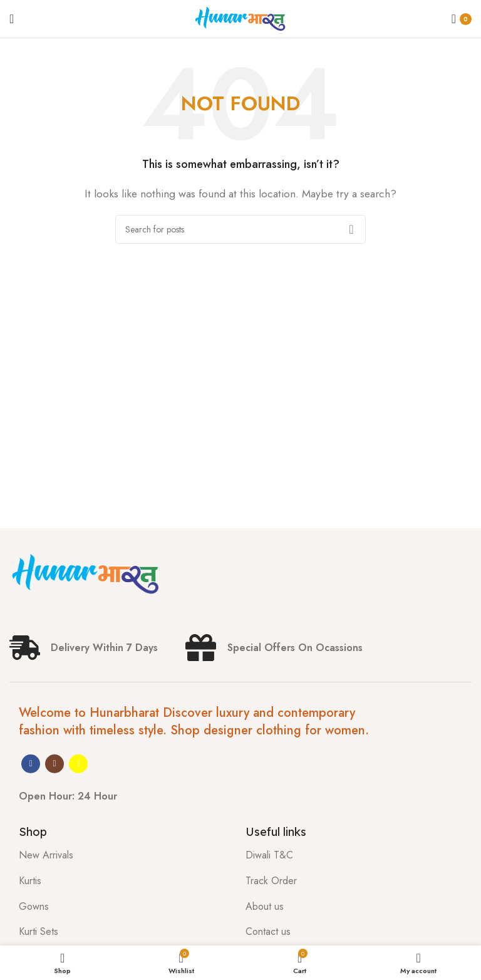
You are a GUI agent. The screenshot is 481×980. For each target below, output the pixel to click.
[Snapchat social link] (78, 764)
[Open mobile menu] (12, 19)
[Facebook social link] (31, 764)
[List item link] (123, 855)
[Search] (240, 229)
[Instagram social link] (54, 764)
